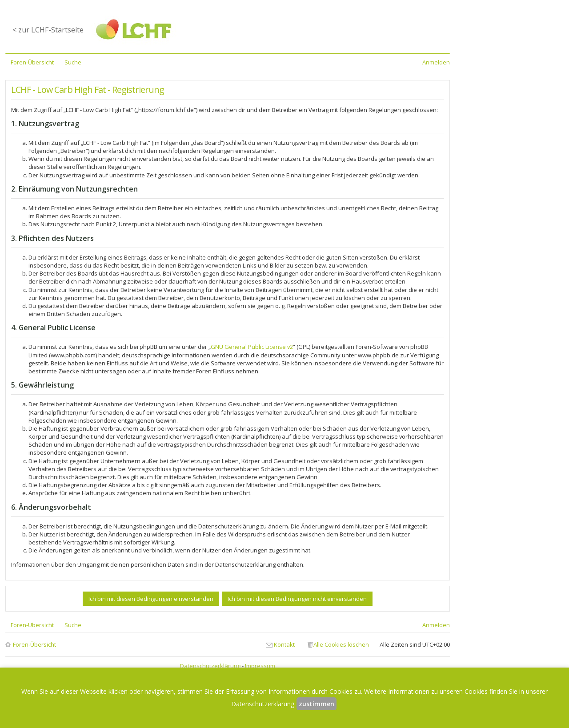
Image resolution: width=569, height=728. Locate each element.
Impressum (260, 666)
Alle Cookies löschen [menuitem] (341, 644)
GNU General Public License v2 (252, 347)
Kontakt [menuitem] (284, 644)
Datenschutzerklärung (210, 666)
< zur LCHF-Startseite (48, 30)
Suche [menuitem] (73, 62)
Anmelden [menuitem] (436, 62)
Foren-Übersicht (34, 644)
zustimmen (317, 704)
